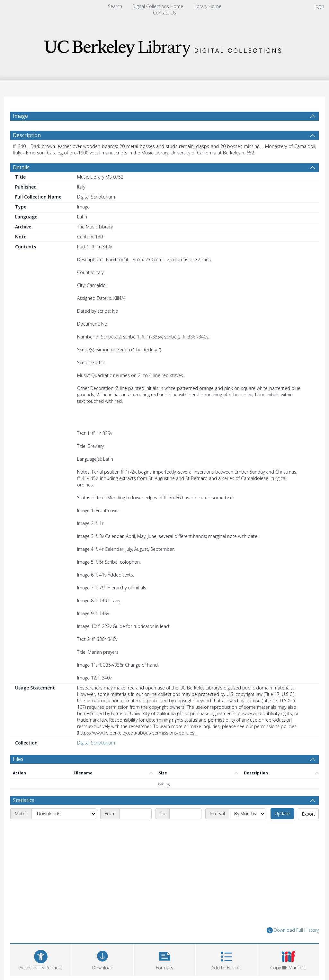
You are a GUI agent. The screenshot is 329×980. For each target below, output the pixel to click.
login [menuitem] (319, 6)
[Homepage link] (164, 46)
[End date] (185, 829)
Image (20, 116)
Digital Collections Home (158, 6)
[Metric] (64, 829)
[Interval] (247, 829)
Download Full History (293, 946)
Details (21, 183)
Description (27, 151)
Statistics (24, 816)
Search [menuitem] (115, 6)
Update (282, 829)
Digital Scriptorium (96, 758)
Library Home (207, 6)
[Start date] (136, 829)
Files (18, 774)
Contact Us (164, 13)
